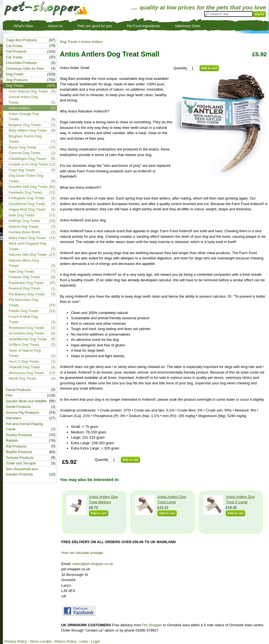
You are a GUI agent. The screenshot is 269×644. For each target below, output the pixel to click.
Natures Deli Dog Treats (28, 255)
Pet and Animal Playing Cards (24, 427)
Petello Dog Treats (23, 311)
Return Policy (66, 641)
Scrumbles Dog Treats (26, 333)
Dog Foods (15, 74)
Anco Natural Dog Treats (28, 91)
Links (84, 641)
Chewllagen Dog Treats (27, 159)
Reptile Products (19, 452)
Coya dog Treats (22, 170)
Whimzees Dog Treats (26, 373)
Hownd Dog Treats (24, 227)
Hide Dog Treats (22, 215)
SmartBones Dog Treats (28, 339)
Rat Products (16, 446)
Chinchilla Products (21, 63)
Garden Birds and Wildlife (26, 401)
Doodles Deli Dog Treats (28, 187)
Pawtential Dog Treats (26, 283)
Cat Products (16, 51)
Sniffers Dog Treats (24, 345)
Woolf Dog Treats (22, 378)
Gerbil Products (18, 407)
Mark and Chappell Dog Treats (28, 246)
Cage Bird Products (21, 40)
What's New (23, 26)
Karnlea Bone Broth (24, 232)
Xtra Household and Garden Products (22, 472)
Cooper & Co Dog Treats (28, 164)
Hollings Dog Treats (24, 221)
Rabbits (12, 440)
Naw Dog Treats (21, 271)
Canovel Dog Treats (25, 153)
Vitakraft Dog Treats (25, 367)
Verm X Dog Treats (24, 361)
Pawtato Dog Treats (24, 277)
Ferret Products (18, 390)
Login (96, 641)
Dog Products (17, 80)
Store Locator (41, 641)
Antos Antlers (92, 42)
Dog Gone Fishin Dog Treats (26, 178)
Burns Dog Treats (23, 147)
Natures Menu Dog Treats (24, 263)
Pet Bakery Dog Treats (27, 294)
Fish (9, 395)
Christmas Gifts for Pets (25, 69)
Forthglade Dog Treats (26, 198)
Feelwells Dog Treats (25, 192)
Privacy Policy (16, 641)
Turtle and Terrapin (21, 463)
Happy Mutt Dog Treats (27, 209)
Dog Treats (69, 42)
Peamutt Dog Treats (25, 288)
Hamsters (14, 418)
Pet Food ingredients (144, 26)
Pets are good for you (95, 26)
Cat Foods (14, 46)
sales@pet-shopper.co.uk (93, 564)
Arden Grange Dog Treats (24, 117)
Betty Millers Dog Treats (28, 130)
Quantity (180, 68)
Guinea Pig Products (22, 412)
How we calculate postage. (83, 553)
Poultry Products (19, 435)
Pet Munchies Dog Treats (23, 302)
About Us (55, 26)
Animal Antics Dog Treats (23, 100)
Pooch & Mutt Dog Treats (23, 319)
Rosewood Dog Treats (26, 328)
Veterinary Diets (188, 26)
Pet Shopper (152, 625)
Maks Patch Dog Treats (27, 238)
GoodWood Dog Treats (27, 204)
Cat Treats (14, 57)
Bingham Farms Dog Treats (25, 139)
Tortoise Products (20, 458)
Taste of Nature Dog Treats (25, 353)
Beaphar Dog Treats (25, 125)
